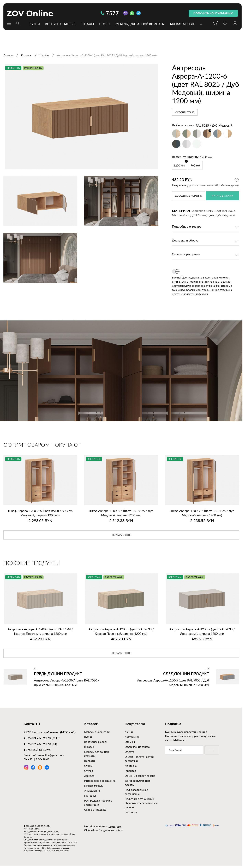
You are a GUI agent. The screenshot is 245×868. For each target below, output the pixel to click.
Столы (105, 24)
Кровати (89, 761)
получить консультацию (213, 13)
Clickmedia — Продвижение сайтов (103, 830)
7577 (110, 13)
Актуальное (132, 737)
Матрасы (90, 795)
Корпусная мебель (61, 24)
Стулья (89, 771)
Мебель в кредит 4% (97, 732)
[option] (81, 117)
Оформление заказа (137, 747)
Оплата (129, 752)
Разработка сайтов (95, 826)
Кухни (35, 24)
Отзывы (130, 742)
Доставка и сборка (185, 241)
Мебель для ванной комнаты (140, 24)
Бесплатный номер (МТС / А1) (50, 733)
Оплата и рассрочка (186, 255)
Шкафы (88, 24)
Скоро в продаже (95, 810)
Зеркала (89, 776)
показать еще (121, 535)
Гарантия (130, 771)
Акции (129, 732)
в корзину (189, 196)
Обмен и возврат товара (140, 776)
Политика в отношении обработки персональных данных (141, 803)
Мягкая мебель (183, 24)
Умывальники (93, 790)
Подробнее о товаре (187, 227)
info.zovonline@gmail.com (48, 755)
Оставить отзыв (185, 112)
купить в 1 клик (222, 196)
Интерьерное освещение (100, 781)
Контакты (131, 812)
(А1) (40, 744)
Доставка (131, 766)
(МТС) (42, 739)
